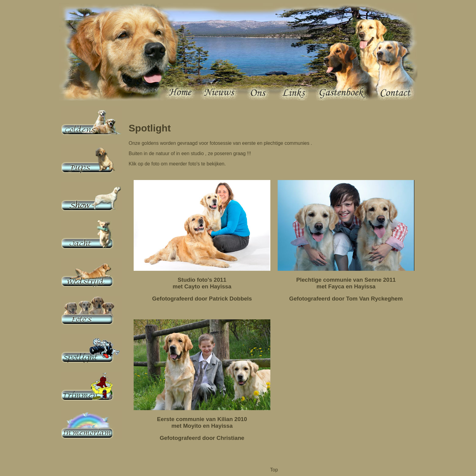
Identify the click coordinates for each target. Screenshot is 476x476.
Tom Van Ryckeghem (374, 299)
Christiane (230, 438)
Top (274, 470)
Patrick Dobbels (230, 299)
